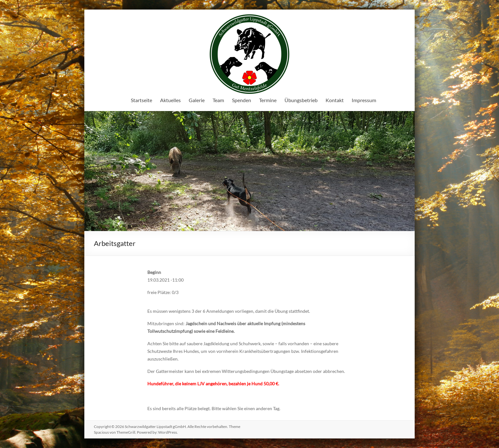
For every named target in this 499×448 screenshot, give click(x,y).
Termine (268, 100)
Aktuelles (170, 100)
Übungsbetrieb (301, 100)
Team (218, 100)
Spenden (242, 100)
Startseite (141, 100)
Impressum (364, 100)
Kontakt (335, 100)
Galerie (197, 100)
